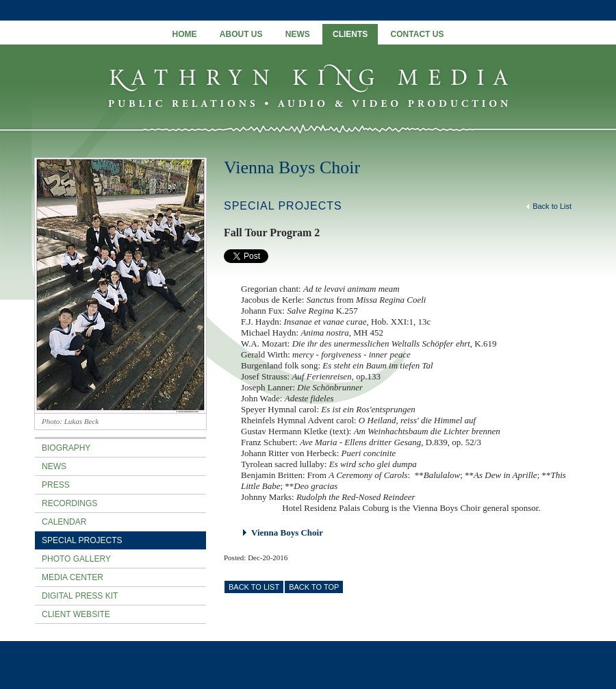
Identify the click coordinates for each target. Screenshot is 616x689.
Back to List (549, 206)
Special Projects (82, 540)
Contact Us (418, 34)
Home (185, 34)
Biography (66, 448)
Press (56, 485)
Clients (350, 34)
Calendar (64, 522)
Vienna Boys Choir (292, 167)
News (298, 34)
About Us (241, 34)
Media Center (73, 577)
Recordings (69, 503)
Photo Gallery (76, 559)
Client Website (76, 614)
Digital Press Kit (80, 596)
